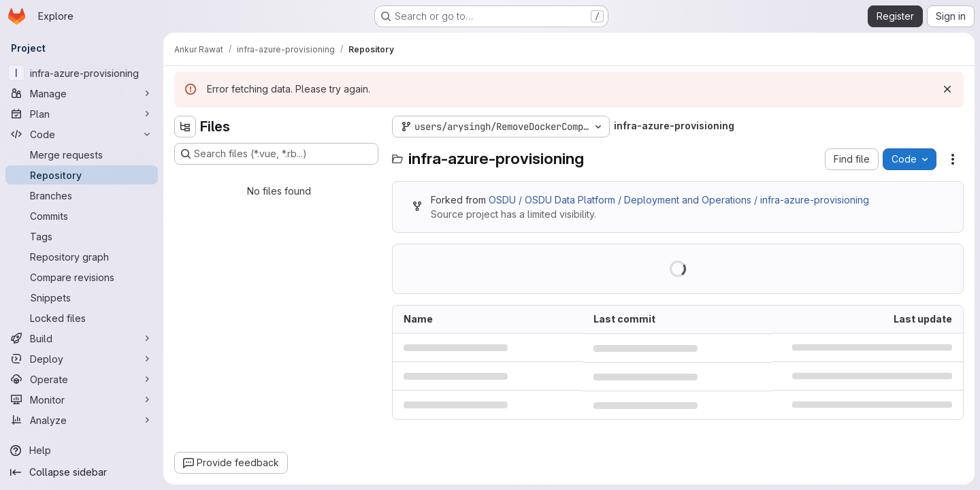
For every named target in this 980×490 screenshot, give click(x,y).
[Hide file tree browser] (185, 127)
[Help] (82, 451)
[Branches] (82, 195)
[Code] (82, 134)
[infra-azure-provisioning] (82, 73)
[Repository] (82, 175)
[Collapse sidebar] (82, 472)
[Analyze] (82, 420)
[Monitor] (82, 399)
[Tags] (82, 236)
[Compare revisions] (82, 277)
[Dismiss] (947, 89)
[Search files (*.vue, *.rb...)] (276, 154)
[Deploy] (82, 359)
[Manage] (82, 93)
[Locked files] (82, 318)
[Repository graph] (82, 257)
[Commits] (82, 216)
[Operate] (82, 379)
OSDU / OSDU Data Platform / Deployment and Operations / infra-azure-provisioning (679, 200)
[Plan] (82, 114)
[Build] (82, 338)
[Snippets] (82, 297)
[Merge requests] (82, 154)
